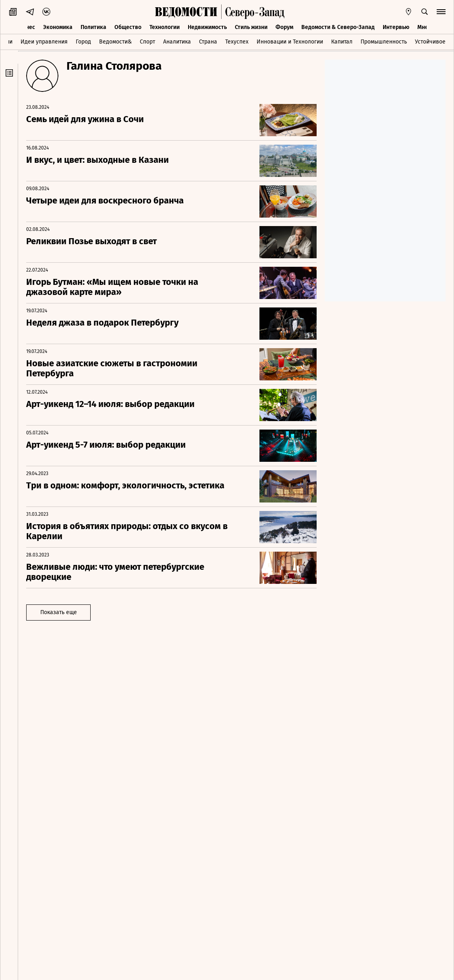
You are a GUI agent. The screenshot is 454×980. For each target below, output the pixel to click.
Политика (93, 27)
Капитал (342, 42)
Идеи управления (44, 42)
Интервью (396, 27)
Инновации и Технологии (290, 42)
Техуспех (237, 42)
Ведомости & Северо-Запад (338, 27)
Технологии (165, 27)
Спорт (147, 42)
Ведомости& (115, 42)
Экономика (58, 27)
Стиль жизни (251, 27)
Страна (208, 42)
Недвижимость (207, 27)
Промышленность (384, 42)
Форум (284, 27)
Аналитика (177, 42)
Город (83, 42)
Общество (128, 27)
